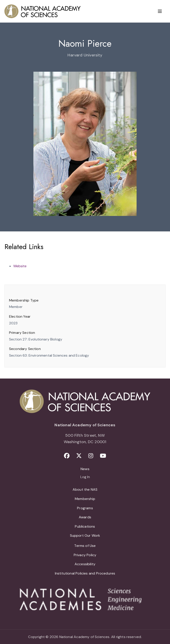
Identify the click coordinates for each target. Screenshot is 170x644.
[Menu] (160, 11)
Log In (85, 477)
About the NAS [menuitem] (85, 489)
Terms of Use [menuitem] (85, 546)
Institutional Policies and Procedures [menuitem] (85, 573)
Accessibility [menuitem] (85, 564)
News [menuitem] (85, 469)
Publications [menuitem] (85, 526)
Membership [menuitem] (85, 499)
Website (20, 266)
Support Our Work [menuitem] (85, 535)
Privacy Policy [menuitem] (85, 555)
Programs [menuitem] (85, 508)
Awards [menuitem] (85, 517)
